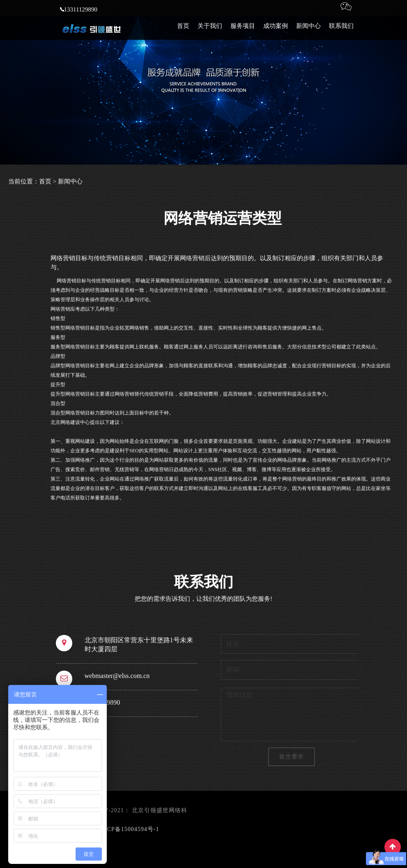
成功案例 (276, 33)
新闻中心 (308, 33)
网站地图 (173, 829)
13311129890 (79, 16)
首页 (183, 33)
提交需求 (294, 757)
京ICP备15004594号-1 (129, 829)
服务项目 (243, 33)
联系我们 (341, 33)
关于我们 (210, 33)
